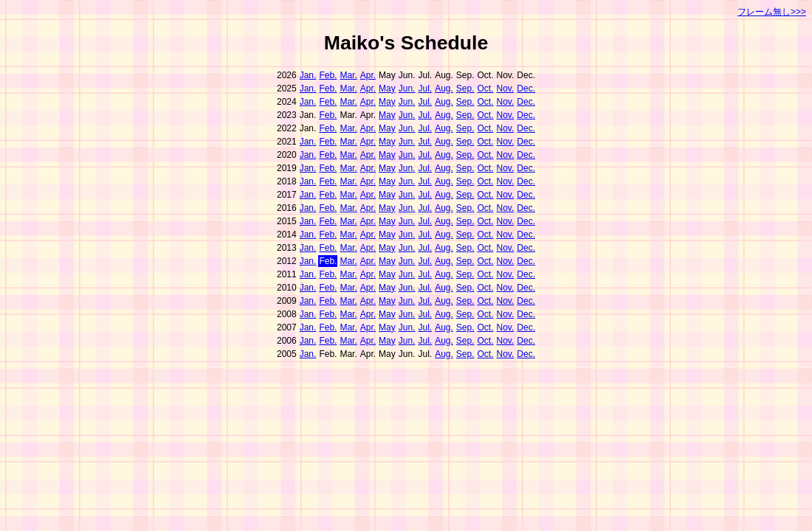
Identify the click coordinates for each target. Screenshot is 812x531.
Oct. (486, 88)
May (387, 88)
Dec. (526, 88)
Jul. (425, 88)
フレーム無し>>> (772, 12)
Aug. (444, 88)
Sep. (465, 88)
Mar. (348, 75)
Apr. (368, 75)
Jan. (308, 75)
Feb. (328, 75)
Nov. (506, 88)
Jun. (407, 88)
